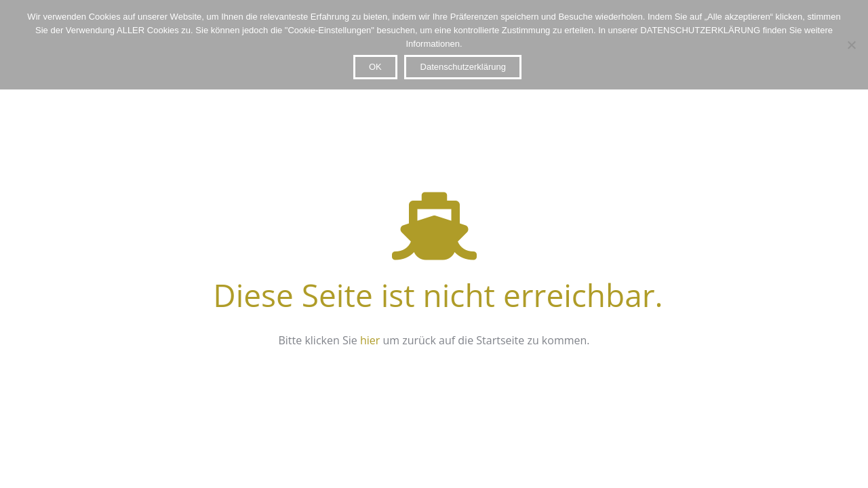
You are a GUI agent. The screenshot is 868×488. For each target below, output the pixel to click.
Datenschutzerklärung (463, 67)
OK (375, 67)
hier (370, 340)
